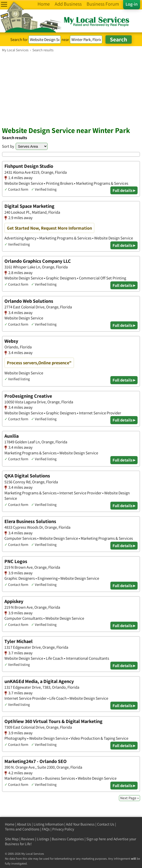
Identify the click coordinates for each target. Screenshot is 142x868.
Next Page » (129, 798)
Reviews (28, 839)
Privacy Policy (63, 829)
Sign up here (96, 839)
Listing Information (49, 824)
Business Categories (68, 839)
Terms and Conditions (22, 829)
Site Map (12, 839)
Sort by (8, 146)
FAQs (46, 829)
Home (10, 824)
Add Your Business (80, 824)
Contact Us (106, 824)
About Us (24, 824)
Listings (43, 839)
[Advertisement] (71, 89)
